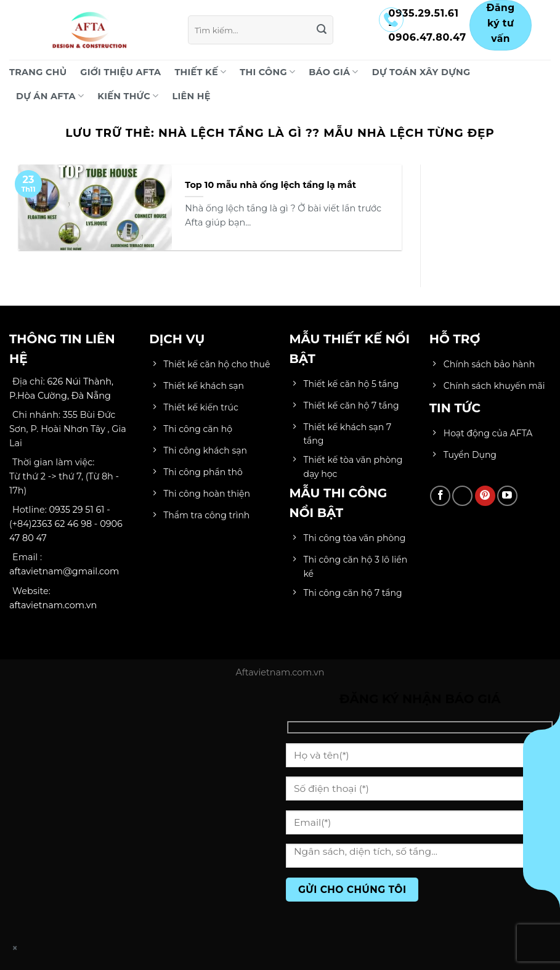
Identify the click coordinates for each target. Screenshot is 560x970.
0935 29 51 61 (77, 510)
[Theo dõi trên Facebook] (440, 496)
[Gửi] (322, 30)
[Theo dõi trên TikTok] (462, 496)
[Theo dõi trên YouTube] (507, 496)
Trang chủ (38, 72)
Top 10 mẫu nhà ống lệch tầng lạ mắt (270, 185)
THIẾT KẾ (200, 72)
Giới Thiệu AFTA (120, 72)
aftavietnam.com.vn (53, 605)
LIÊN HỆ (192, 96)
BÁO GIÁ (333, 72)
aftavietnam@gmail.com (64, 571)
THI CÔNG (267, 72)
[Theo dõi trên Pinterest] (485, 496)
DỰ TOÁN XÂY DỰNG (421, 72)
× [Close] (15, 948)
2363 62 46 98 (62, 524)
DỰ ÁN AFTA (50, 96)
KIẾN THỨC (128, 96)
